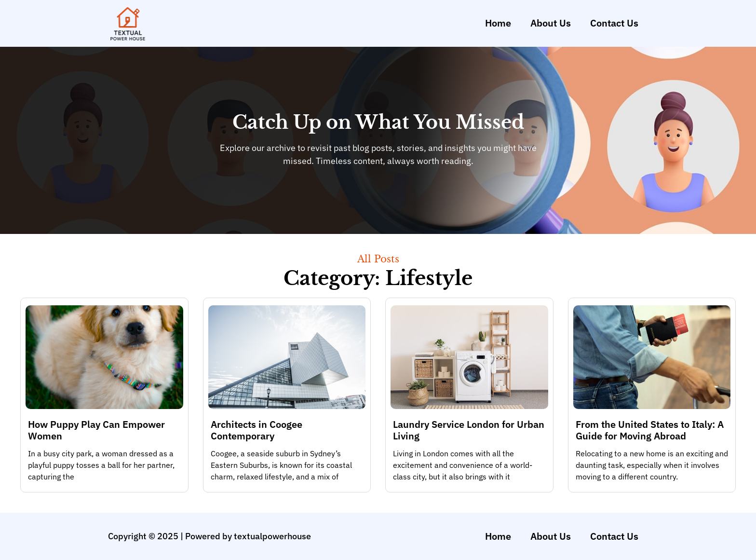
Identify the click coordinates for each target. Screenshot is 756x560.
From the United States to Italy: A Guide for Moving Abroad (650, 430)
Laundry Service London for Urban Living (469, 430)
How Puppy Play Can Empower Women (96, 430)
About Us (551, 23)
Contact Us (614, 23)
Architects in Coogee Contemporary (256, 430)
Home (498, 23)
